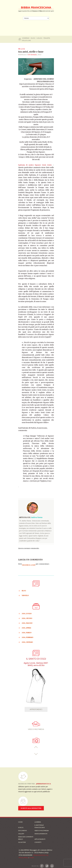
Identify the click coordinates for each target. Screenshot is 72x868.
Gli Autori (22, 842)
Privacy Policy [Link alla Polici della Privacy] (23, 858)
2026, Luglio (27, 614)
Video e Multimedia (42, 831)
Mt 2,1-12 (22, 49)
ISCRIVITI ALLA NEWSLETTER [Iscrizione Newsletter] (31, 808)
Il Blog (39, 38)
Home (20, 822)
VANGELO (25, 595)
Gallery (21, 834)
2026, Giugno (27, 618)
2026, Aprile (26, 628)
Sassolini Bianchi (41, 834)
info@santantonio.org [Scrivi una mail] (41, 855)
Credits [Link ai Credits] (32, 858)
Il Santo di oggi (36, 659)
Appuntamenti (40, 839)
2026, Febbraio (28, 637)
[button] (36, 747)
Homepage (26, 38)
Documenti (22, 831)
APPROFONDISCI (36, 709)
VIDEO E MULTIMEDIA (36, 726)
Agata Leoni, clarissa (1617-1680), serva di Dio (36, 664)
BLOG (33, 38)
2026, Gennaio (27, 642)
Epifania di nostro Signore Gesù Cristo (35, 165)
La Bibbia (38, 822)
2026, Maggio (27, 623)
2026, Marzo (27, 633)
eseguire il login (29, 565)
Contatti (38, 842)
